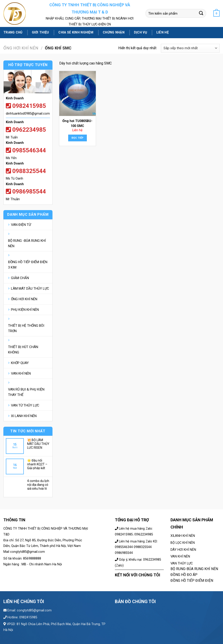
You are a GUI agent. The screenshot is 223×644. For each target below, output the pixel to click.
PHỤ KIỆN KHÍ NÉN (25, 310)
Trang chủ (13, 32)
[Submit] (201, 13)
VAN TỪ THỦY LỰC (25, 405)
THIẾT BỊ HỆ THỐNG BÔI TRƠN (26, 328)
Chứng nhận (114, 32)
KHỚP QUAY (20, 363)
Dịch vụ (140, 32)
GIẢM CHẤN (20, 278)
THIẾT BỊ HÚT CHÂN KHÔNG (23, 350)
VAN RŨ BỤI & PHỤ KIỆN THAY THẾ (26, 392)
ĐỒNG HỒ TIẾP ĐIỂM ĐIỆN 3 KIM (28, 265)
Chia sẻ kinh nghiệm (76, 32)
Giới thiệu (40, 32)
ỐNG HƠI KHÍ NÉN (21, 48)
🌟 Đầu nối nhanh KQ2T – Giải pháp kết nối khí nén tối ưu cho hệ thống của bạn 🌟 (38, 464)
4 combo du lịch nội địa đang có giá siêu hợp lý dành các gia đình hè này (38, 484)
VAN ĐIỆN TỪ (21, 225)
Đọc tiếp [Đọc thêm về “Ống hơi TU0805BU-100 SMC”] (78, 138)
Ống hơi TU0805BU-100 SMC (77, 123)
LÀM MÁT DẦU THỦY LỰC (30, 289)
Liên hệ (163, 32)
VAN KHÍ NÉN (21, 373)
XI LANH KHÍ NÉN (24, 416)
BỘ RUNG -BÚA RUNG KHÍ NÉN (27, 243)
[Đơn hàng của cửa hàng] (190, 48)
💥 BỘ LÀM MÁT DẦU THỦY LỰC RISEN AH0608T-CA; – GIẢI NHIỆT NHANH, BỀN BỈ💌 (38, 444)
